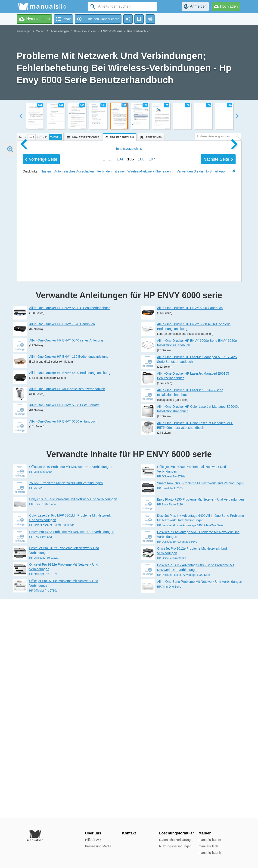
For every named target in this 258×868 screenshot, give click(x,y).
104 (120, 462)
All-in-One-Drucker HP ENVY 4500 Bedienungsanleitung (70, 592)
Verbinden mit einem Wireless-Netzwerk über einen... (135, 474)
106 (141, 462)
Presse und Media (98, 846)
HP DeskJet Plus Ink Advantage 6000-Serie (184, 794)
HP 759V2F (36, 707)
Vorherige (41, 462)
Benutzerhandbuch (139, 31)
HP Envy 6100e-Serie (42, 723)
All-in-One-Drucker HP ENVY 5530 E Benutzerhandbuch (70, 527)
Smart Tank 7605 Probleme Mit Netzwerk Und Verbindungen (200, 702)
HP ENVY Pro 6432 (41, 756)
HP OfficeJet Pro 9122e (44, 777)
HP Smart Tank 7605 (170, 707)
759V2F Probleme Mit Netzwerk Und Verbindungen (66, 702)
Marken (40, 31)
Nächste (218, 462)
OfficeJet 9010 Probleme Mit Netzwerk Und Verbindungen (71, 686)
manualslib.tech (210, 853)
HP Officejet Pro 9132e (43, 793)
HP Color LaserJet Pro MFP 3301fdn (52, 744)
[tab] (41, 136)
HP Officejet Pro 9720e (171, 696)
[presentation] (120, 136)
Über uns (93, 833)
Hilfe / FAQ (93, 840)
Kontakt (129, 833)
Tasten (46, 474)
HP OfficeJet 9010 (40, 691)
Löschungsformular (177, 833)
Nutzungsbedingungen (175, 846)
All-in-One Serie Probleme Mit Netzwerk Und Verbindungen (200, 801)
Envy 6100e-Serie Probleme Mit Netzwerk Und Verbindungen (73, 718)
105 (131, 462)
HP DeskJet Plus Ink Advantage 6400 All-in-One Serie (190, 744)
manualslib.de (208, 846)
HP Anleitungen (59, 31)
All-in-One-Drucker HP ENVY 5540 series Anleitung (66, 559)
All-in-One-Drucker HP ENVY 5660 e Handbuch (63, 640)
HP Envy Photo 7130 (170, 724)
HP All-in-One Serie (169, 806)
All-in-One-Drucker (85, 31)
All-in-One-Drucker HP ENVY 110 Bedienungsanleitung (69, 576)
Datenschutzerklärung (175, 840)
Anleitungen (24, 31)
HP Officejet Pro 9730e (43, 810)
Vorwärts (56, 137)
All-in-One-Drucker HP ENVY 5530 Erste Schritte (64, 624)
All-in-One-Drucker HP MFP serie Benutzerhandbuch (67, 608)
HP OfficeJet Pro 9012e (172, 777)
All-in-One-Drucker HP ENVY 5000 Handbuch (190, 527)
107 (152, 462)
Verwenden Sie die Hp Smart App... (202, 474)
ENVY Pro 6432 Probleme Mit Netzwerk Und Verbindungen (72, 751)
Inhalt (129, 451)
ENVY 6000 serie (112, 31)
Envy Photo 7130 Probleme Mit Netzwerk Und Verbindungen (200, 718)
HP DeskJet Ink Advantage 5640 (177, 761)
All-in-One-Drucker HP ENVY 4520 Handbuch (62, 543)
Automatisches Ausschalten (74, 474)
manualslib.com (210, 840)
